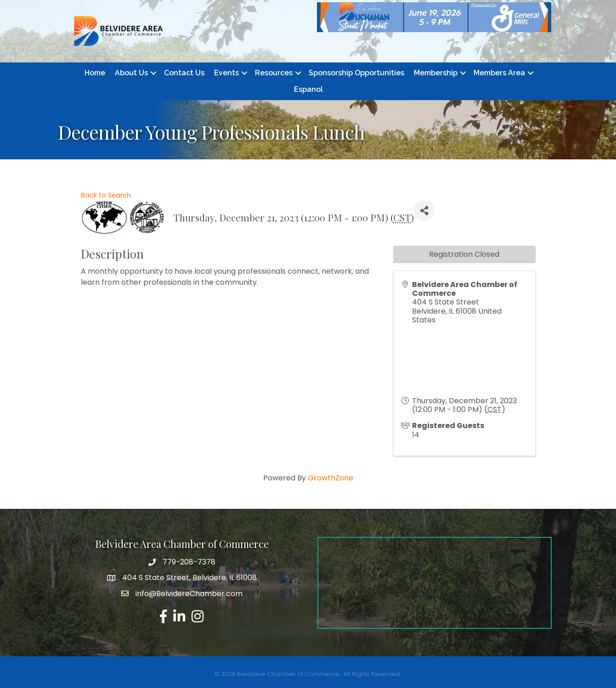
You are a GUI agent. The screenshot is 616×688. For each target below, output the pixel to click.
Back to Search (106, 195)
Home (95, 73)
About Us (131, 73)
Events (226, 73)
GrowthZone (331, 478)
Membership (436, 73)
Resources (274, 73)
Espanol (308, 89)
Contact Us (184, 73)
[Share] (424, 211)
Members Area (499, 73)
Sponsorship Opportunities (356, 73)
